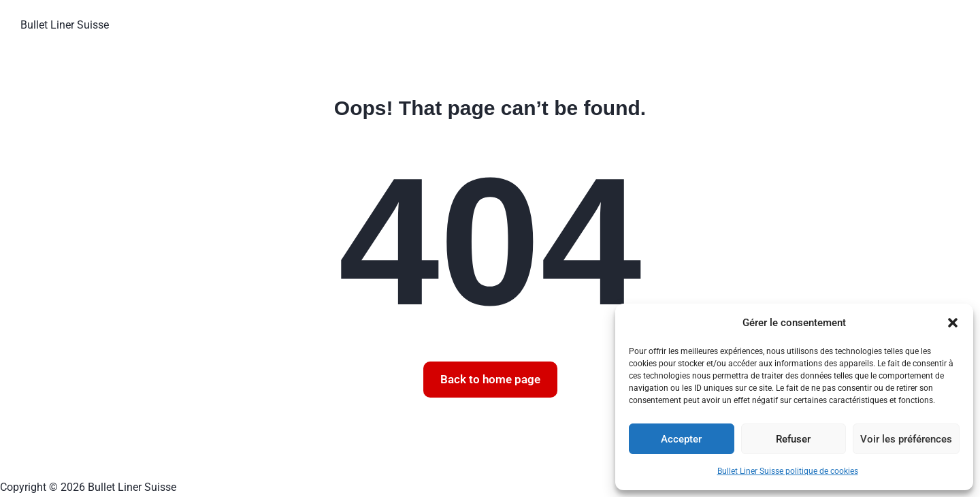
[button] (953, 323)
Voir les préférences (906, 439)
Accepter (681, 439)
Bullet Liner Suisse (65, 25)
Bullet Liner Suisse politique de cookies (788, 471)
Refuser (793, 439)
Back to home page (490, 379)
